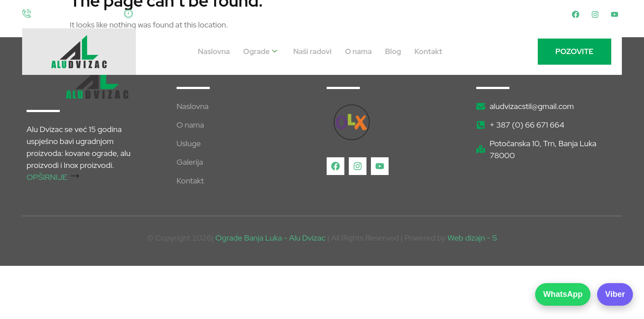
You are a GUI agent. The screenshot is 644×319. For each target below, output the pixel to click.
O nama (358, 51)
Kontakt (428, 51)
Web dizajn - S (472, 238)
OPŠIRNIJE (53, 177)
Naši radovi (312, 51)
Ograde (260, 52)
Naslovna (214, 51)
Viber (615, 294)
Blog (393, 51)
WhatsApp (563, 294)
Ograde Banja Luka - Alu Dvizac (271, 238)
